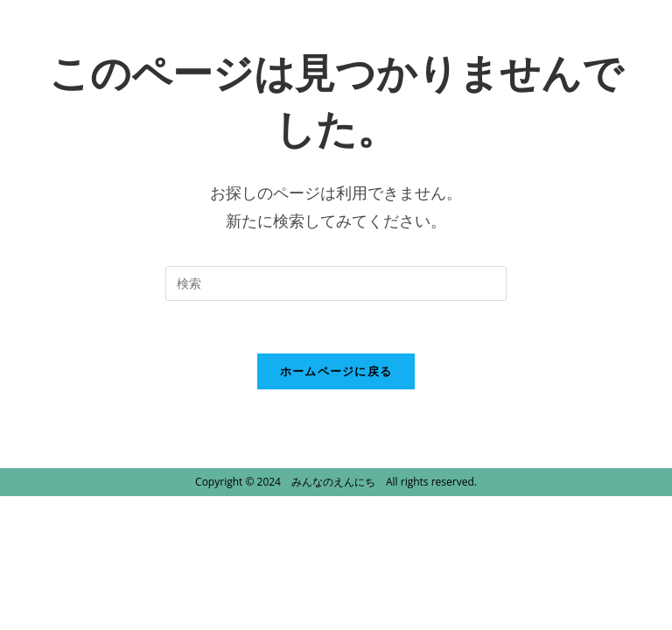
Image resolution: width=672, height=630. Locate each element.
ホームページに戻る (336, 371)
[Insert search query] (336, 283)
